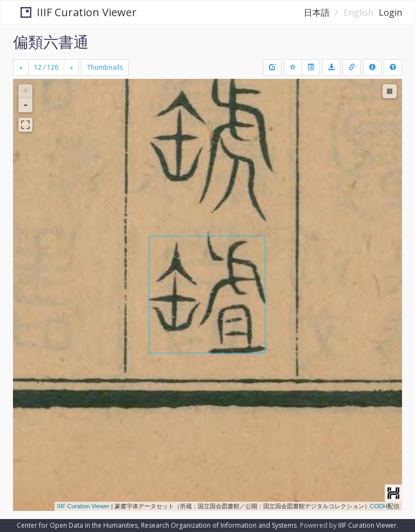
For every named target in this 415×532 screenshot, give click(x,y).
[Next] (71, 68)
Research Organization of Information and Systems (219, 525)
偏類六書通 (51, 42)
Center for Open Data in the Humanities (77, 525)
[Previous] (21, 68)
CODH (379, 506)
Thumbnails (105, 67)
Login (390, 12)
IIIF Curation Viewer (72, 12)
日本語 (317, 12)
